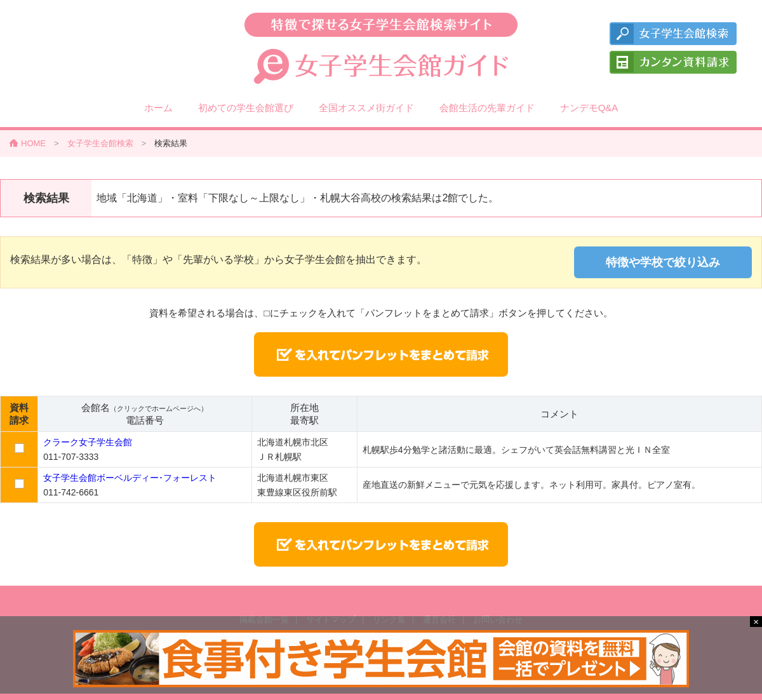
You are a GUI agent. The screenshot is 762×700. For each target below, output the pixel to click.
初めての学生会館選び (246, 108)
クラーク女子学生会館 (88, 442)
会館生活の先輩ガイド (487, 108)
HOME (33, 143)
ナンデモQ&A (589, 108)
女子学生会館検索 (100, 143)
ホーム (158, 108)
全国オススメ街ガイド (366, 108)
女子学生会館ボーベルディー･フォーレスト (130, 478)
